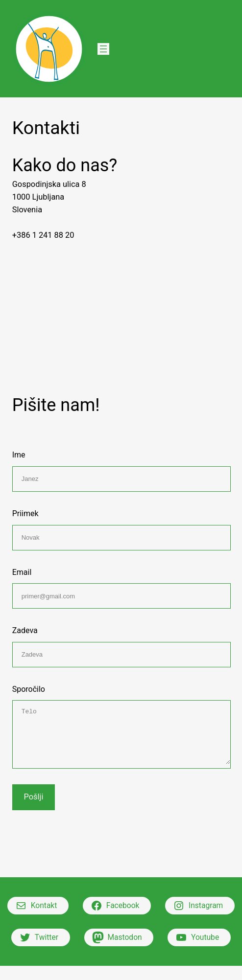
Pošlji (34, 797)
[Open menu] (103, 49)
